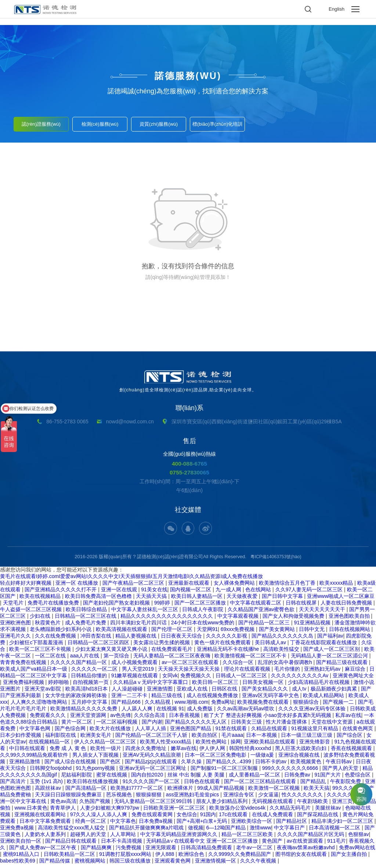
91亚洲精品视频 (313, 626)
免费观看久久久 (48, 719)
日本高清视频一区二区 (335, 831)
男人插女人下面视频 (96, 758)
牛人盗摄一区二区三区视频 (32, 613)
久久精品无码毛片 (291, 811)
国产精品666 (126, 706)
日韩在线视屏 (302, 606)
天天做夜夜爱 (243, 600)
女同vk (170, 679)
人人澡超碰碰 (128, 692)
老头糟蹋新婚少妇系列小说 (61, 633)
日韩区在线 (225, 692)
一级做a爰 (263, 758)
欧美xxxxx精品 (337, 587)
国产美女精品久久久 (265, 692)
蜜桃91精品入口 (22, 858)
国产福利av (330, 639)
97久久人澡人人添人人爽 (99, 818)
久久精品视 (158, 706)
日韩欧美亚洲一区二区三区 (175, 811)
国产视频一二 (339, 706)
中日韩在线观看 (28, 752)
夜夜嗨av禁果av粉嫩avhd (307, 851)
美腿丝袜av (329, 811)
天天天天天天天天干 (323, 613)
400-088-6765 (190, 464)
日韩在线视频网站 (350, 633)
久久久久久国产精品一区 (79, 666)
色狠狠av (359, 838)
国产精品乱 (314, 785)
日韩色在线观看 (203, 785)
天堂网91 (207, 633)
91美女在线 (154, 593)
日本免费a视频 (156, 825)
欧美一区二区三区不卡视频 (41, 653)
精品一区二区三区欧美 (248, 838)
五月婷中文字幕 (90, 706)
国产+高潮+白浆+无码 (202, 825)
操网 (236, 745)
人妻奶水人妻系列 (46, 838)
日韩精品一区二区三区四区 (99, 646)
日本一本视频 (262, 739)
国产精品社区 (292, 825)
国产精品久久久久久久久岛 (283, 639)
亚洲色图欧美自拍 (350, 620)
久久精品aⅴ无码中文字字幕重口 (151, 686)
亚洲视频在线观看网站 (41, 818)
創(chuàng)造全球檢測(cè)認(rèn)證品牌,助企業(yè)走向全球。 (188, 381)
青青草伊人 (64, 811)
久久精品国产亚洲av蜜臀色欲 (262, 613)
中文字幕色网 (36, 732)
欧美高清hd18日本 (87, 692)
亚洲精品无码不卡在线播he (229, 653)
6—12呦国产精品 (226, 831)
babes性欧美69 (18, 864)
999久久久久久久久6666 (291, 772)
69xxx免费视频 (238, 633)
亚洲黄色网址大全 (353, 679)
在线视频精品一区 (50, 745)
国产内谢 (152, 725)
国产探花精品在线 (318, 818)
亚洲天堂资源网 (89, 719)
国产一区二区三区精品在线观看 (261, 785)
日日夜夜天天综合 (182, 639)
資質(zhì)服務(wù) (158, 122)
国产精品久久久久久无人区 (196, 725)
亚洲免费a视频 (18, 831)
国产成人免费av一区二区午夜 (44, 851)
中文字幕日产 (290, 831)
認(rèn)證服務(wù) (41, 122)
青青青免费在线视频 (24, 666)
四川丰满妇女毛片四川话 (139, 626)
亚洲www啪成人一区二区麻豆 (341, 600)
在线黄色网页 (358, 732)
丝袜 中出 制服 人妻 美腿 (197, 778)
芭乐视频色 (120, 798)
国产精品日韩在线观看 (72, 844)
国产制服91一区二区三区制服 (225, 772)
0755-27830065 (189, 473)
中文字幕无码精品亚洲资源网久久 (180, 838)
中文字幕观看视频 (239, 620)
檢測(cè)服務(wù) (100, 122)
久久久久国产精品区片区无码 (311, 838)
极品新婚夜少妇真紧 (335, 692)
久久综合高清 (150, 719)
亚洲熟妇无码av (323, 672)
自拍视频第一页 (91, 686)
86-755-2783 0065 (67, 422)
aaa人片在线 (85, 659)
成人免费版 (200, 712)
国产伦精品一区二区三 (265, 626)
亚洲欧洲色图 (16, 626)
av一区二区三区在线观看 (191, 666)
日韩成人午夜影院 (203, 613)
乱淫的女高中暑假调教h (286, 666)
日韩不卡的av (272, 765)
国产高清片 (14, 785)
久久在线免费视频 (56, 639)
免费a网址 (223, 706)
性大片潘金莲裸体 (287, 725)
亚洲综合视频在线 (300, 758)
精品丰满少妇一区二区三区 (343, 825)
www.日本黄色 (31, 811)
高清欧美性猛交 (282, 653)
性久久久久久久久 (303, 798)
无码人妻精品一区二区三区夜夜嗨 (173, 659)
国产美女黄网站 (278, 633)
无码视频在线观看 (273, 805)
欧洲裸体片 (181, 792)
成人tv (300, 692)
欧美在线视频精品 (41, 600)
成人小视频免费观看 (135, 666)
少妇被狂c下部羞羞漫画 (37, 646)
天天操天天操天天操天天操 (189, 672)
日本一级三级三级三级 (307, 739)
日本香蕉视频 (185, 719)
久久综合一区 (239, 666)
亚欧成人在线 (193, 692)
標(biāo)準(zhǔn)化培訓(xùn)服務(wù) (218, 125)
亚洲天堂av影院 (44, 692)
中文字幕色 (123, 825)
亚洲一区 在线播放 (77, 587)
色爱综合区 (358, 778)
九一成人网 (229, 593)
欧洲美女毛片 (97, 739)
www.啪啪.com (192, 706)
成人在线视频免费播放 (213, 699)
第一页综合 (117, 659)
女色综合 (187, 818)
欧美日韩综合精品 (87, 613)
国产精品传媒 (55, 864)
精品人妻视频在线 (137, 639)
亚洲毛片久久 (16, 639)
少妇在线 (41, 620)
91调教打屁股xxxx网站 (126, 858)
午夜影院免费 (346, 785)
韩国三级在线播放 (131, 864)
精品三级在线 (167, 699)
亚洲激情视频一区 (216, 864)
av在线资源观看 (306, 844)
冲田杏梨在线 (97, 639)
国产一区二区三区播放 (201, 606)
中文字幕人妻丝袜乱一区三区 (145, 613)
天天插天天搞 (152, 600)
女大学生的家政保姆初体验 (77, 699)
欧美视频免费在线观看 (264, 706)
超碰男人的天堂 (89, 838)
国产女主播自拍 (350, 858)
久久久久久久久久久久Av (300, 679)
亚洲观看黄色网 (173, 864)
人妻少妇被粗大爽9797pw (110, 811)
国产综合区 (350, 739)
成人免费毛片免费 (86, 626)
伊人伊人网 (213, 752)
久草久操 (192, 765)
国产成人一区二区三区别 (332, 653)
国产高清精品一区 (87, 792)
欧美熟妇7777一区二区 (138, 792)
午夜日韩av (339, 765)
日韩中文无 (312, 633)
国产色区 (111, 765)
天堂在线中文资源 (333, 725)
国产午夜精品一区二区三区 (134, 587)
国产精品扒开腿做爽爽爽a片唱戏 (147, 831)
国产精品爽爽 (97, 851)
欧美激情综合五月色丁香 (288, 587)
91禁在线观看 (232, 732)
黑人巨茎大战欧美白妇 (301, 752)
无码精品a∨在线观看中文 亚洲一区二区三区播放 (203, 844)
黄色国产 (273, 844)
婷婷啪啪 (59, 686)
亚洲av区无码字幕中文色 (271, 699)
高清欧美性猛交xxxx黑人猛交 (72, 831)
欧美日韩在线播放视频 (93, 785)
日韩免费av (298, 778)
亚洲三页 (342, 805)
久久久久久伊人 (346, 798)
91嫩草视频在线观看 (135, 679)
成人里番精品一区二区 (255, 778)
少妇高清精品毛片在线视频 (319, 686)
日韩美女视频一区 (264, 686)
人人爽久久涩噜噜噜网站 (40, 706)
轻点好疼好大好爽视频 (26, 587)
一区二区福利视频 (117, 725)
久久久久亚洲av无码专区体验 (313, 712)
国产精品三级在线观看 (343, 666)
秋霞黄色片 (48, 626)
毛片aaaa (232, 739)
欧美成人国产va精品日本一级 (34, 672)
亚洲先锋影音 (315, 745)
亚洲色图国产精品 (191, 732)
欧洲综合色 (192, 858)
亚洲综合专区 (239, 798)
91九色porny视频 (96, 772)
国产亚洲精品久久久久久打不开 (61, 593)
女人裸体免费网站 (235, 587)
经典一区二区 (91, 825)
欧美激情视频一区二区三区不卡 (251, 659)
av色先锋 (121, 719)
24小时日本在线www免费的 (203, 626)
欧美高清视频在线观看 (122, 633)
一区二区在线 (51, 659)
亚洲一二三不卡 (130, 699)
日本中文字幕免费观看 (46, 825)
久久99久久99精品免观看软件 (35, 758)
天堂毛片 (14, 606)
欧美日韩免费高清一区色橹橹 (99, 600)
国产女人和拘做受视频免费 (294, 620)
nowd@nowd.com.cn (130, 422)
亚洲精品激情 (25, 765)
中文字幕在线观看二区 (256, 606)
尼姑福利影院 (77, 778)
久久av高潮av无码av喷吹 (246, 712)
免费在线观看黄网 (153, 818)
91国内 (208, 818)
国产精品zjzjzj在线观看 (152, 765)
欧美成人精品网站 (324, 699)
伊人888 (165, 858)
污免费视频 (129, 851)
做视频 (196, 831)
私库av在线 (348, 719)
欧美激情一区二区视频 (275, 792)
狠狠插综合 (307, 706)
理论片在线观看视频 (248, 672)
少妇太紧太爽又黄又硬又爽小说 (112, 653)
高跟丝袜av (49, 792)
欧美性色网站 (212, 745)
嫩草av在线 (184, 752)
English (336, 9)
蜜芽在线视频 (112, 778)
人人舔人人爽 (138, 712)
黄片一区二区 (77, 725)
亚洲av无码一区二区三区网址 (153, 772)
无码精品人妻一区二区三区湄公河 (330, 659)
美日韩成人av (271, 646)
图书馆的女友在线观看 (302, 858)
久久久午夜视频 (259, 864)
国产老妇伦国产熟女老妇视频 (117, 606)
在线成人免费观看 (273, 818)
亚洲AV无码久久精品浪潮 (152, 758)
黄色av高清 (63, 805)
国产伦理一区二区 (173, 633)
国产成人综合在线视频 (71, 765)
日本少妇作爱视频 (21, 739)
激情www (260, 831)
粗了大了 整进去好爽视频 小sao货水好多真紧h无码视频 (268, 719)
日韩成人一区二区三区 (242, 679)
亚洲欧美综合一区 (252, 825)
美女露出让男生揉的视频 (162, 646)
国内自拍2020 (148, 778)
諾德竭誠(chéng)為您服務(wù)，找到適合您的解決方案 (188, 91)
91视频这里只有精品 (315, 732)
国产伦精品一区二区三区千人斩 (152, 739)
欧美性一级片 (106, 752)
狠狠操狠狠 (149, 798)
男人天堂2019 (139, 672)
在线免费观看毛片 (173, 653)
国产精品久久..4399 (229, 765)
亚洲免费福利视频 (24, 686)
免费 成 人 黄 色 (68, 752)
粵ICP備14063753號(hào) (276, 560)
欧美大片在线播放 (111, 732)
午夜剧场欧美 (313, 805)
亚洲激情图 (160, 692)
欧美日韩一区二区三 (216, 686)
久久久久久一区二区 (95, 672)
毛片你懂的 (288, 672)
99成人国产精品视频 (221, 792)
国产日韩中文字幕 (283, 600)
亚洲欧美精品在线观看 (270, 745)
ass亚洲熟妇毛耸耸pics (193, 798)
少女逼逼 (268, 798)
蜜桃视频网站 (91, 864)
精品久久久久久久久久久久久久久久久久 (167, 620)
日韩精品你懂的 (90, 679)
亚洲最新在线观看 (189, 587)
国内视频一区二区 (191, 593)
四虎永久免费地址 (147, 752)
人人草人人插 (151, 732)
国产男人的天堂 (341, 772)
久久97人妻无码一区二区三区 (310, 593)
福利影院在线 (61, 739)
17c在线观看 (234, 818)
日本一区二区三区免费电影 (216, 758)
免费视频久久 (196, 679)
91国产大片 (328, 778)
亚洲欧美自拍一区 (21, 844)
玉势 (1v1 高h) (47, 785)
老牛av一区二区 (255, 851)
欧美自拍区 (205, 739)
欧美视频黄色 (307, 765)
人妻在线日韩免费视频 (347, 606)
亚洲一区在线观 (120, 593)
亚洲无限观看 (162, 851)
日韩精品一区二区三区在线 (86, 620)
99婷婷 (163, 606)
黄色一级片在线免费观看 (223, 646)
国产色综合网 (71, 732)
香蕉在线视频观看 (352, 752)
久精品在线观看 (270, 732)
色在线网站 (259, 593)
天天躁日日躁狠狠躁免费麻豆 (69, 798)
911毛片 (337, 844)
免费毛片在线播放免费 (54, 606)
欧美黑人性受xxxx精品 (166, 745)
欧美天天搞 (317, 792)
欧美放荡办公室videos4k (238, 811)
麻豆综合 (356, 672)
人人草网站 (124, 838)
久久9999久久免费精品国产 (240, 858)
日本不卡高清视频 (122, 844)
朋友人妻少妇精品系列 (223, 805)
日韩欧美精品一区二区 (70, 858)
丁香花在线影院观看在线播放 (324, 646)
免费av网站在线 (357, 851)
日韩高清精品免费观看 (207, 851)
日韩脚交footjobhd (51, 772)
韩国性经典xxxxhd (251, 752)
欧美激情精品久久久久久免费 (84, 712)
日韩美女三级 (247, 725)
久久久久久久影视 (227, 639)
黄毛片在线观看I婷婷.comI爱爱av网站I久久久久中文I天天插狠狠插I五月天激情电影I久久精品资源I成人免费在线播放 (131, 580)
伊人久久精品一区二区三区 (106, 745)
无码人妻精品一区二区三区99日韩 (154, 805)
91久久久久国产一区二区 (152, 785)
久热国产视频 (95, 805)
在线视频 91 (170, 712)
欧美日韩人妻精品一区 (198, 600)
